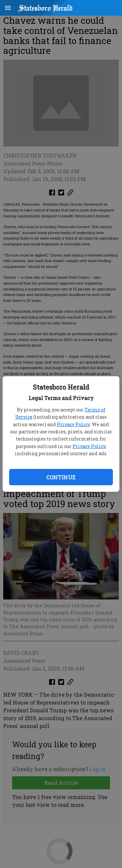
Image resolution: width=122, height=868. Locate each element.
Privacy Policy (73, 424)
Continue (61, 477)
